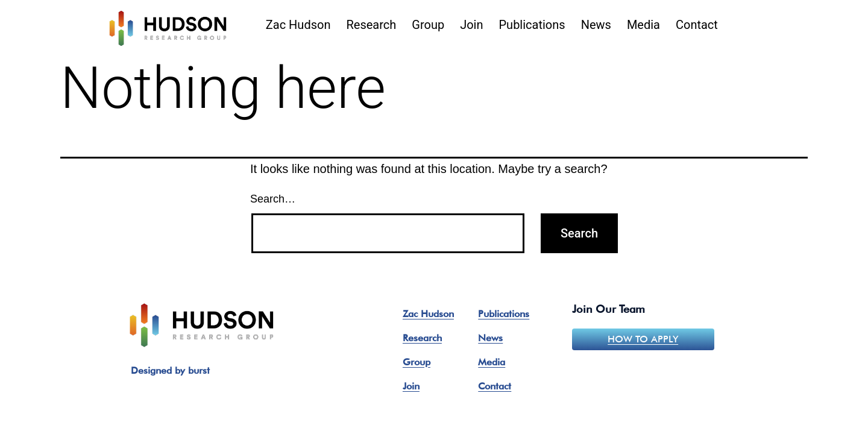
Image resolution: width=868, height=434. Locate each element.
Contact (697, 25)
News (596, 25)
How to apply (643, 339)
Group (428, 25)
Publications (532, 25)
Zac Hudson (298, 25)
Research (371, 25)
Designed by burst (170, 370)
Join (471, 25)
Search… (273, 199)
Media (643, 25)
